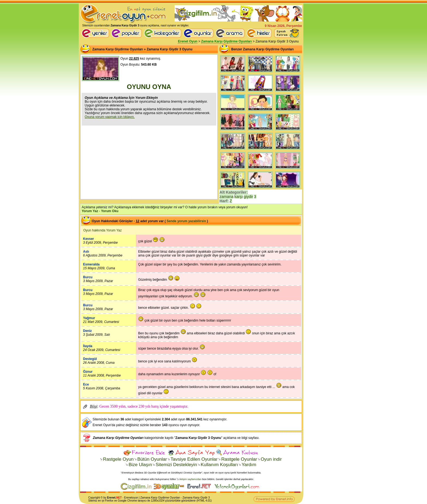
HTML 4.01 (204, 501)
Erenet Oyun (187, 41)
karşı (239, 197)
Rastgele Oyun (118, 459)
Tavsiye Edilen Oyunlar (194, 459)
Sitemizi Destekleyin (176, 465)
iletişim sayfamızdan (190, 479)
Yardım (249, 465)
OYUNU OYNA (149, 87)
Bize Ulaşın (140, 465)
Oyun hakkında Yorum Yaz (103, 230)
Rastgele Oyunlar (239, 459)
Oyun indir (271, 459)
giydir (248, 197)
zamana (226, 197)
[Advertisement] (149, 162)
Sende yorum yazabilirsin (186, 221)
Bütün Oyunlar (152, 459)
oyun (135, 498)
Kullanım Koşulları (219, 465)
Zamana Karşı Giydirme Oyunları (227, 41)
